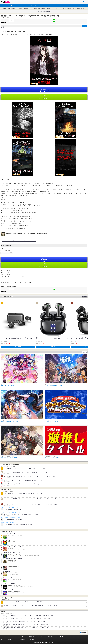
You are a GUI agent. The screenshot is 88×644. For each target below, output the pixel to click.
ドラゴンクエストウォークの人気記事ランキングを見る (11, 502)
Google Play (44, 97)
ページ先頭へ (84, 632)
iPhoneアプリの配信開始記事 (39, 9)
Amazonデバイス (27, 300)
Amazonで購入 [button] (18, 347)
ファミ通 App (5, 2)
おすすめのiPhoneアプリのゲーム (25, 9)
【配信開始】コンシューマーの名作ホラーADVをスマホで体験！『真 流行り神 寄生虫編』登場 (65, 9)
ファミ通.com (56, 637)
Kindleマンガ (18, 300)
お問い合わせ (24, 637)
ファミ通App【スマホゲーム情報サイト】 (9, 9)
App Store (44, 90)
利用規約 (30, 637)
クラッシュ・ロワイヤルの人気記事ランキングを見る (11, 512)
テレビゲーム (36, 300)
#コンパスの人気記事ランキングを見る (8, 497)
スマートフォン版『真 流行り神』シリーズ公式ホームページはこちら (19, 241)
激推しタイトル (47, 12)
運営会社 (35, 637)
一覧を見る (85, 297)
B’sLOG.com (63, 637)
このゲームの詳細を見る (7, 253)
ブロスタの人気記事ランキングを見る (8, 523)
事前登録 (40, 12)
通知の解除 (50, 637)
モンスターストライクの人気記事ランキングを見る (10, 528)
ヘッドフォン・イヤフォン (7, 300)
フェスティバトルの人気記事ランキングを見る (10, 507)
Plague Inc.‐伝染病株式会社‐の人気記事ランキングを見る (11, 518)
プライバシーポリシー (42, 637)
